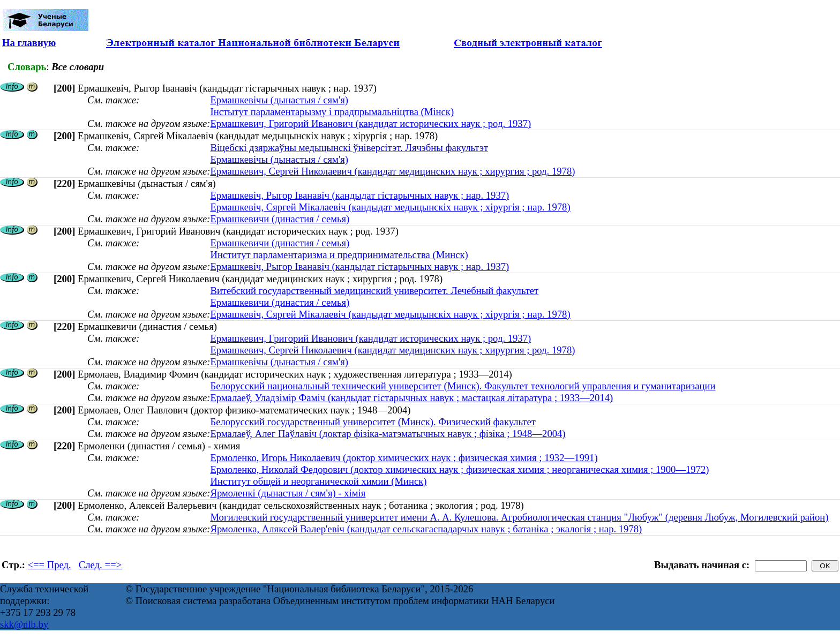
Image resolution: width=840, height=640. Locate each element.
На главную (29, 43)
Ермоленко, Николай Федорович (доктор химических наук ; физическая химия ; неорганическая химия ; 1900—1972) (459, 469)
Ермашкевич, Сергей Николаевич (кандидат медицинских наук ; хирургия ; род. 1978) (392, 171)
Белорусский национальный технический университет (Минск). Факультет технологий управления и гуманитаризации (463, 386)
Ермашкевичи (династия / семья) (280, 219)
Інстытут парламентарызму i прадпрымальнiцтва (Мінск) (332, 112)
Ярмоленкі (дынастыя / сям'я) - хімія (288, 493)
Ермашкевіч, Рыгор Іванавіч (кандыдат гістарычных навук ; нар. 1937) (359, 195)
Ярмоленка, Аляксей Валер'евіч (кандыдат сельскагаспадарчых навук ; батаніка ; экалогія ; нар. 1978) (426, 529)
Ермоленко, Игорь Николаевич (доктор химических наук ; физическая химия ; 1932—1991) (404, 458)
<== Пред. (50, 565)
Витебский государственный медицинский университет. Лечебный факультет (374, 291)
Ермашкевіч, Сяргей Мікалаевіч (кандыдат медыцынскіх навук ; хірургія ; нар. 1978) (390, 207)
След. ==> (100, 565)
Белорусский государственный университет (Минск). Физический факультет (373, 422)
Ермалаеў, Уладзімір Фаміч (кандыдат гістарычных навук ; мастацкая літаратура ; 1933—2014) (411, 398)
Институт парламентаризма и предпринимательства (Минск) (339, 255)
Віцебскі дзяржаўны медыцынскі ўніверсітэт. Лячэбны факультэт (349, 148)
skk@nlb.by (24, 624)
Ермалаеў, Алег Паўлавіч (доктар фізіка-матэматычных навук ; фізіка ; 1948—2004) (388, 434)
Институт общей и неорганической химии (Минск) (318, 481)
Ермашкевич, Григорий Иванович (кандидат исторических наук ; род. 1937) (370, 123)
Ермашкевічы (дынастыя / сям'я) (279, 100)
